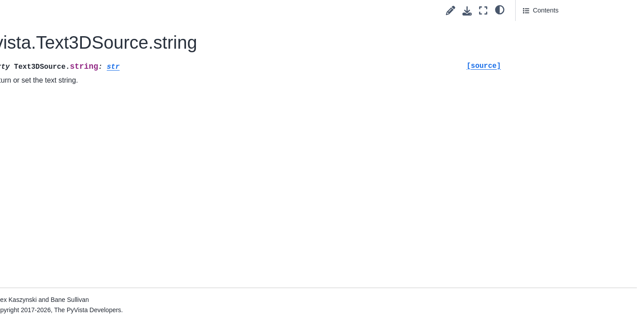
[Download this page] (467, 11)
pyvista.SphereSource (72, 176)
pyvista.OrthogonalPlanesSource (83, 115)
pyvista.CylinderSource (73, 53)
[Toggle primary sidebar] (149, 10)
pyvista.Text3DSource (74, 205)
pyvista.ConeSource (69, 10)
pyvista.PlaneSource (70, 134)
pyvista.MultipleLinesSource (80, 95)
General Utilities (56, 247)
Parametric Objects (60, 234)
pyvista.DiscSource (68, 67)
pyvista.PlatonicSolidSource (80, 148)
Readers (38, 262)
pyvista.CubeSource (69, 24)
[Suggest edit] (451, 10)
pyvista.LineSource (68, 81)
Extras (28, 290)
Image (42, 219)
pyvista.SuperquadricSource (80, 191)
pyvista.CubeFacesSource (78, 38)
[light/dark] (500, 9)
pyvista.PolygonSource (73, 163)
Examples (40, 276)
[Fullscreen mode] (483, 10)
